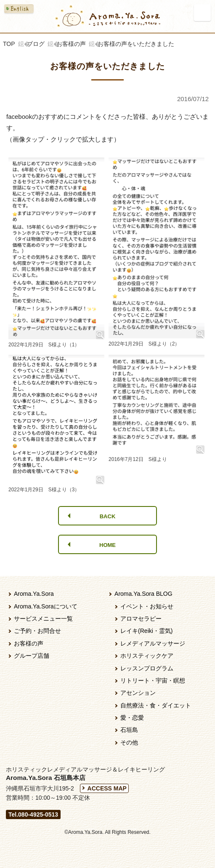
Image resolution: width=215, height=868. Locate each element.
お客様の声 (71, 44)
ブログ (36, 44)
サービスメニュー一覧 (43, 619)
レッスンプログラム (147, 668)
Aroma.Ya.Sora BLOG (143, 594)
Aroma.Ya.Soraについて (46, 606)
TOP (9, 44)
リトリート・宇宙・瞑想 (153, 680)
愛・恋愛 (132, 718)
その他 (129, 742)
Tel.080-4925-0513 (33, 814)
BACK (108, 516)
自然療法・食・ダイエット (156, 705)
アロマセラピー (141, 619)
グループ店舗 (32, 656)
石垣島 (129, 730)
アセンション (138, 693)
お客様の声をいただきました (136, 44)
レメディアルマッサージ (153, 643)
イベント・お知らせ (147, 606)
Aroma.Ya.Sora (34, 594)
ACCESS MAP (107, 788)
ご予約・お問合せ (37, 631)
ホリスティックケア (147, 656)
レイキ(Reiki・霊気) (146, 631)
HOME (107, 545)
